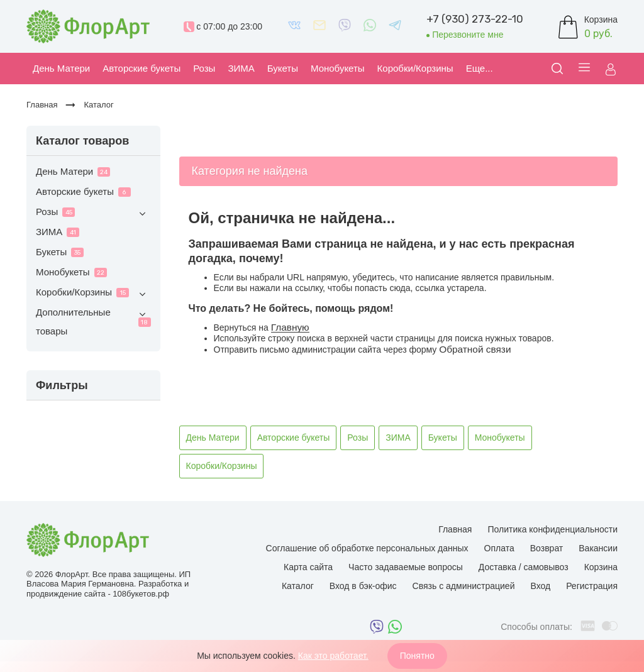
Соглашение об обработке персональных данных (367, 548)
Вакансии (598, 548)
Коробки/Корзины (93, 294)
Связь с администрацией (464, 586)
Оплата (499, 548)
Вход (540, 586)
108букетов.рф (141, 594)
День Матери (73, 171)
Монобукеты (71, 272)
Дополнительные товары (93, 321)
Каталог (298, 586)
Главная (455, 529)
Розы (93, 213)
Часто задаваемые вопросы (406, 567)
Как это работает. (333, 656)
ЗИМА (58, 232)
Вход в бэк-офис (363, 586)
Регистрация (592, 586)
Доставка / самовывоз (524, 567)
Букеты (60, 252)
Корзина (601, 567)
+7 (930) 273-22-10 (475, 19)
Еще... (480, 68)
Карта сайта (308, 567)
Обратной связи (475, 349)
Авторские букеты (83, 191)
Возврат (547, 548)
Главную (290, 327)
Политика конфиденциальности (552, 529)
